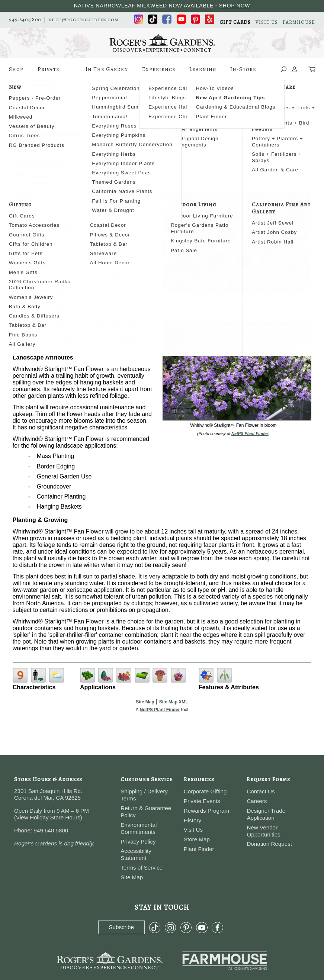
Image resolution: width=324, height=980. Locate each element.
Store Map (197, 839)
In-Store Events (243, 73)
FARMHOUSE (299, 22)
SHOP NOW (235, 6)
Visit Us (193, 830)
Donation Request (269, 844)
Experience (159, 73)
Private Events (49, 73)
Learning (203, 73)
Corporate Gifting (205, 791)
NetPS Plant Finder (250, 306)
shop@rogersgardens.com (84, 20)
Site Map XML (174, 702)
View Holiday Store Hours (48, 817)
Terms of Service (142, 868)
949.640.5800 (25, 20)
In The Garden (107, 73)
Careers (257, 801)
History (193, 820)
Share (41, 175)
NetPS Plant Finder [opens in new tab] (160, 710)
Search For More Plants (274, 139)
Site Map (145, 702)
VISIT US (267, 22)
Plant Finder (199, 849)
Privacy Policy (138, 842)
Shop (16, 73)
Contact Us (261, 791)
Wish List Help (273, 158)
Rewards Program (206, 811)
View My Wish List (273, 149)
